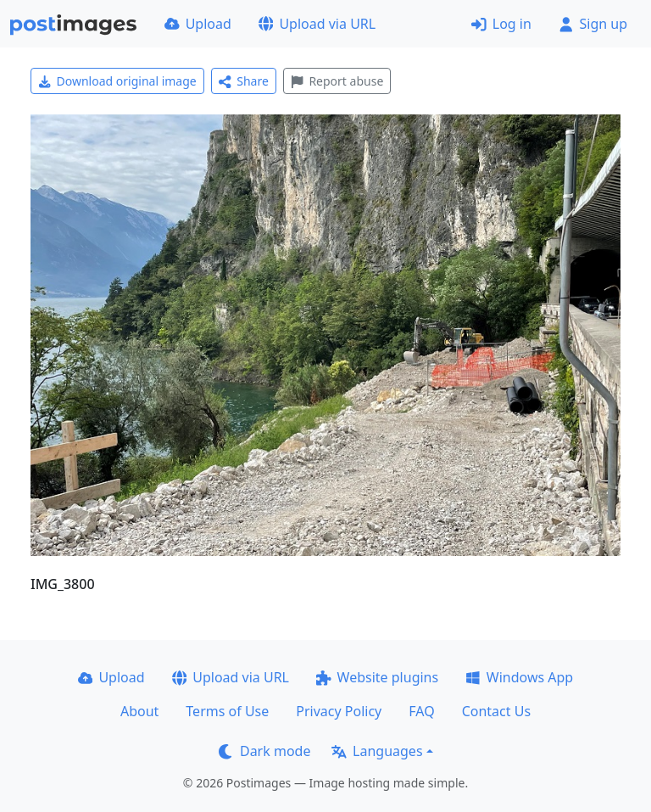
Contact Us (496, 711)
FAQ (421, 711)
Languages (377, 751)
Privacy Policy (339, 711)
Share (244, 81)
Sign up (593, 24)
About (139, 711)
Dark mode (264, 751)
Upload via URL (317, 24)
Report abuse (337, 81)
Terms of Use (227, 711)
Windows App (519, 677)
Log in (501, 24)
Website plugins (377, 677)
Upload (198, 24)
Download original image (117, 81)
